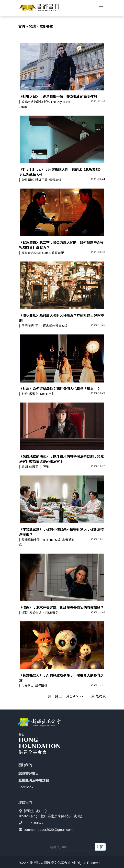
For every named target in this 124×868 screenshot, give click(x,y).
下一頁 (89, 696)
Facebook (26, 787)
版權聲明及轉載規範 (34, 780)
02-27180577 (33, 823)
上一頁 (64, 696)
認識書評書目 (29, 773)
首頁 (22, 26)
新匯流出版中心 (35, 811)
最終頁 (101, 696)
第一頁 (53, 696)
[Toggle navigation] (101, 8)
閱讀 (32, 26)
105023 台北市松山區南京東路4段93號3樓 (50, 816)
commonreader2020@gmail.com (48, 830)
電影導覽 (46, 26)
